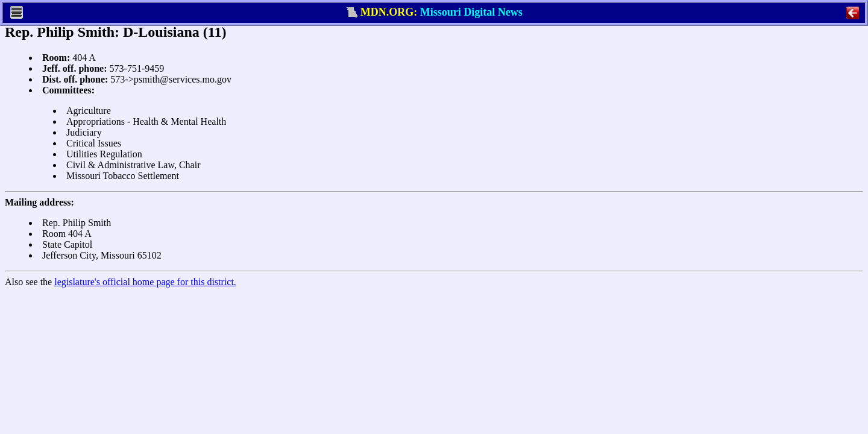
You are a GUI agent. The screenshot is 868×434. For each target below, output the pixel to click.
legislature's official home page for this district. (145, 282)
